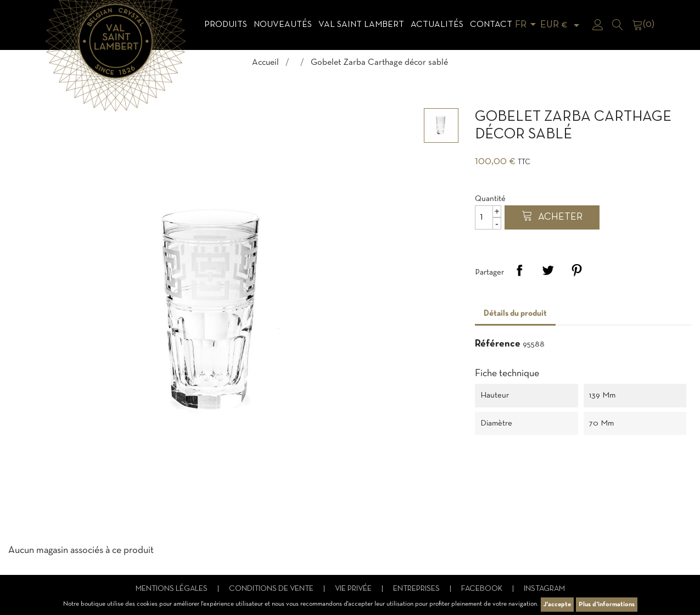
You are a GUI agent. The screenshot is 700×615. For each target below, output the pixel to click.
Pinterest (576, 270)
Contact (491, 25)
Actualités (437, 25)
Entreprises (417, 589)
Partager (519, 270)
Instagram (544, 589)
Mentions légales (172, 589)
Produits (226, 25)
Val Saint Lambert (361, 25)
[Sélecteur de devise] (562, 25)
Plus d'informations (607, 605)
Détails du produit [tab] (515, 314)
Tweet (548, 270)
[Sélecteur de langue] (527, 25)
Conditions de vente (272, 589)
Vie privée (354, 589)
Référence (498, 344)
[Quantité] (488, 217)
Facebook (483, 589)
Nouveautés (283, 25)
